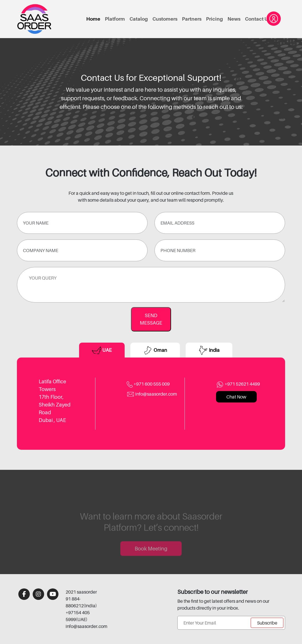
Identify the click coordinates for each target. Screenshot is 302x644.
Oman (155, 350)
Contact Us (258, 19)
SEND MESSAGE (151, 319)
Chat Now (236, 397)
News (234, 19)
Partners (192, 19)
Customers (165, 19)
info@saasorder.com (152, 394)
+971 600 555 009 (148, 384)
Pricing (214, 19)
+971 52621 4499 (238, 384)
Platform (115, 19)
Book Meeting (151, 555)
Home (93, 19)
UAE (102, 350)
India (209, 350)
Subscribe (267, 623)
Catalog (139, 19)
